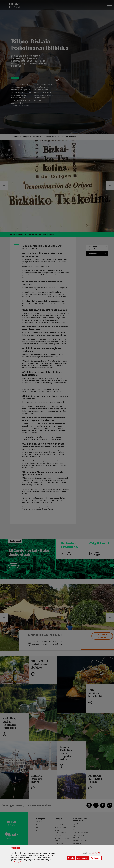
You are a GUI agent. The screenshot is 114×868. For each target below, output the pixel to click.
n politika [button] (18, 862)
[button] (93, 853)
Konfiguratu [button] (96, 858)
